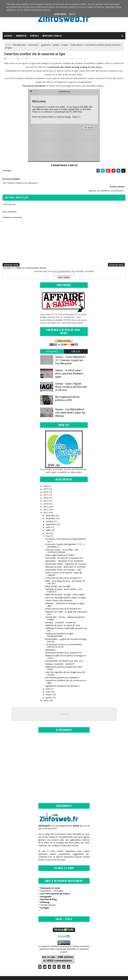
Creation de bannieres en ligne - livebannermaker (60, 628)
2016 (46, 491)
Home (8, 45)
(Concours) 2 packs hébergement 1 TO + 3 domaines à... (65, 539)
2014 (46, 497)
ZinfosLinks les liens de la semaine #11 (63, 602)
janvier (49, 691)
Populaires (52, 345)
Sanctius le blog (48, 893)
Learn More (60, 14)
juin (47, 526)
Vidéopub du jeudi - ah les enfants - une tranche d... (64, 584)
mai (47, 529)
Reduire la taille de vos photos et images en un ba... (66, 650)
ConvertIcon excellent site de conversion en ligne (66, 675)
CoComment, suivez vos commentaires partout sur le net (64, 639)
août (48, 520)
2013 (46, 500)
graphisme (46, 45)
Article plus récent (11, 258)
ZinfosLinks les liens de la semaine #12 (63, 571)
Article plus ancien (116, 258)
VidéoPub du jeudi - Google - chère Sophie (65, 588)
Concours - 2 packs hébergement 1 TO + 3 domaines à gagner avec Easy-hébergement (71, 353)
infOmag (45, 896)
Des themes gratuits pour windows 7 (62, 671)
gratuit (56, 45)
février (49, 688)
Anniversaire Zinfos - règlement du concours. (66, 557)
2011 (46, 506)
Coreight (45, 902)
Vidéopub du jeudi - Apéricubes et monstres (66, 560)
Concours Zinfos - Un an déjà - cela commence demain (62, 544)
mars (48, 685)
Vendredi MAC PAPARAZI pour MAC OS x (64, 654)
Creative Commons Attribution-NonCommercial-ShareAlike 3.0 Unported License (65, 943)
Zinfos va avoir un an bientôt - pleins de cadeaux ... (64, 567)
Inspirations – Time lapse (52, 885)
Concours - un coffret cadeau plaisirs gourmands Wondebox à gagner (69, 367)
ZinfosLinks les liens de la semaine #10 (63, 646)
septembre (51, 517)
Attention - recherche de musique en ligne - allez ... (65, 598)
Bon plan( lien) (20, 45)
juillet (48, 523)
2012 (46, 503)
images (65, 45)
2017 (46, 488)
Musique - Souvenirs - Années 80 (60, 616)
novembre (51, 512)
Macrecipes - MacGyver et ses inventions (64, 554)
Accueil (8, 36)
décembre (50, 509)
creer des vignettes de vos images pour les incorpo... (65, 667)
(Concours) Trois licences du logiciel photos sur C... (65, 533)
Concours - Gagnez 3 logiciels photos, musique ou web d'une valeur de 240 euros (71, 380)
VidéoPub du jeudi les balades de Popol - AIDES (64, 661)
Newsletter (50, 643)
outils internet (77, 45)
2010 (46, 694)
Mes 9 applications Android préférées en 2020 (67, 392)
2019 (46, 482)
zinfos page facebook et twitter (60, 548)
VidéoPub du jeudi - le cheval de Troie (63, 619)
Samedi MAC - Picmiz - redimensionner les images (65, 612)
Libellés (76, 345)
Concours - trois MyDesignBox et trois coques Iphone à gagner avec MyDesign (70, 406)
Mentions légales (52, 36)
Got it (72, 14)
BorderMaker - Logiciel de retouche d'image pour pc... (66, 633)
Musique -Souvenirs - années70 (60, 657)
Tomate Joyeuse (48, 899)
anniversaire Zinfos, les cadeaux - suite (63, 563)
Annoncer (21, 36)
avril (48, 682)
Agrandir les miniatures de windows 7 (63, 679)
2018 (46, 485)
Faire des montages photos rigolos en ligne (65, 591)
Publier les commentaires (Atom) (31, 261)
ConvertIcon (11, 72)
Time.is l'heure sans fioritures (59, 594)
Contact (35, 36)
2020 (46, 479)
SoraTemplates (17, 975)
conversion (33, 45)
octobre (49, 515)
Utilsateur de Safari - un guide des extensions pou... (66, 606)
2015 (46, 494)
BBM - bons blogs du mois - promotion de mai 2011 (65, 575)
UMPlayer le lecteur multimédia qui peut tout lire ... (66, 623)
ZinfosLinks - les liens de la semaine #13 (64, 551)
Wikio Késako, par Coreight (58, 579)
